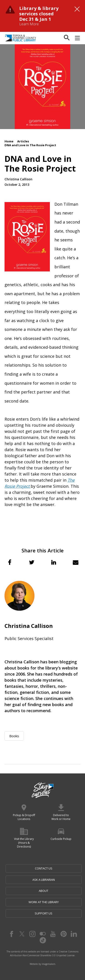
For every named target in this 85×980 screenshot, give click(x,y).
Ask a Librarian (44, 880)
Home (9, 141)
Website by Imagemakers (42, 964)
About (44, 891)
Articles (23, 141)
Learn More (29, 24)
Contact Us (44, 868)
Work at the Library (44, 902)
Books (14, 736)
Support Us (44, 913)
